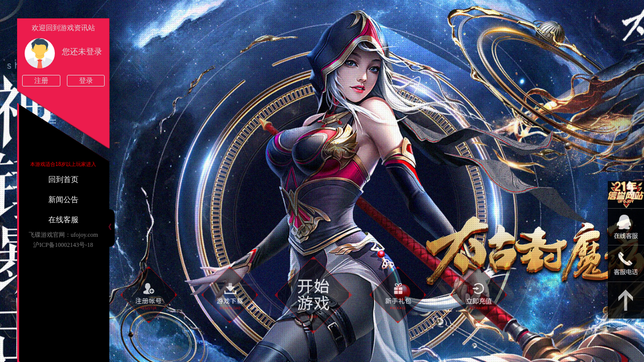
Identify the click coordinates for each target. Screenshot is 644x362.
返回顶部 (626, 300)
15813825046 (626, 264)
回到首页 (63, 179)
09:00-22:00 (626, 232)
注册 (41, 81)
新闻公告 (63, 200)
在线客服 (63, 220)
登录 (86, 81)
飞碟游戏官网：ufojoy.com (63, 235)
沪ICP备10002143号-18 (63, 245)
